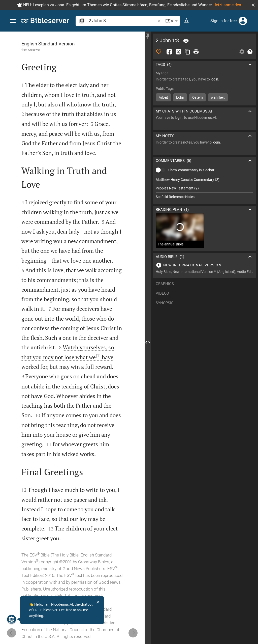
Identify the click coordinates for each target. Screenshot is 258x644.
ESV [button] (172, 21)
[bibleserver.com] (45, 21)
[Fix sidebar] (148, 36)
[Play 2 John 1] (204, 265)
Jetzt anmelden (227, 5)
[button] (253, 5)
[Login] (243, 21)
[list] (204, 188)
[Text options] (186, 21)
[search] (123, 21)
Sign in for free (223, 21)
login (214, 79)
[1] (98, 356)
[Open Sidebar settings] (242, 52)
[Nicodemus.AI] (12, 619)
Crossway (34, 50)
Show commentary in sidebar (191, 170)
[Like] (159, 52)
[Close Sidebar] (148, 342)
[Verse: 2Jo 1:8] (186, 41)
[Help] (250, 52)
